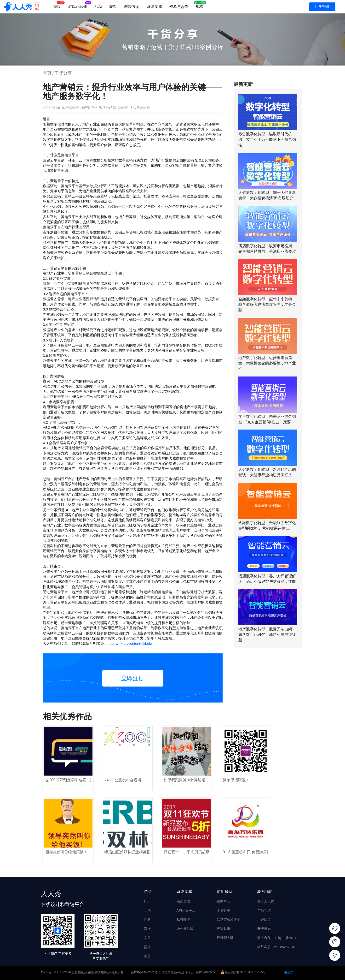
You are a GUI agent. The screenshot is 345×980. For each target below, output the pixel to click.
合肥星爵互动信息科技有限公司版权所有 (98, 972)
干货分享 (63, 73)
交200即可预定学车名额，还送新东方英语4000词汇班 (68, 780)
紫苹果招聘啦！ (236, 780)
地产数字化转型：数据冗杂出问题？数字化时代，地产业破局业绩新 (267, 635)
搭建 (147, 947)
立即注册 (133, 678)
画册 (147, 956)
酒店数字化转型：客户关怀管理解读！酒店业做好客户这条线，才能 (267, 579)
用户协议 (264, 920)
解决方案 (132, 7)
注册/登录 (322, 7)
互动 (147, 910)
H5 (146, 901)
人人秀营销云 (140, 108)
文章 (147, 938)
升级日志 (264, 929)
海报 (147, 929)
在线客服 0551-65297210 (276, 947)
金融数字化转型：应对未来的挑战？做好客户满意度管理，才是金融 (267, 305)
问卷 (147, 920)
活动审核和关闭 (229, 920)
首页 (47, 73)
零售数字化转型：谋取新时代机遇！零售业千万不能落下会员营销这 (267, 140)
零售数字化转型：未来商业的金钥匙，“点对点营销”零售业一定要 (267, 419)
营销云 (123, 108)
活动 (98, 7)
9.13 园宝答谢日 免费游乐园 (246, 852)
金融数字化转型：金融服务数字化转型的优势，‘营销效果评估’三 (267, 526)
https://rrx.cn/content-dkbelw (130, 643)
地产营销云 (70, 108)
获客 (113, 7)
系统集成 (154, 7)
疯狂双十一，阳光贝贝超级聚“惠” (186, 852)
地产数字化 (89, 108)
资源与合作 (179, 7)
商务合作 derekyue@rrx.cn (277, 938)
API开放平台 (186, 910)
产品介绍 (264, 910)
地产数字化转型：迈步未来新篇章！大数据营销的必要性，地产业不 (267, 363)
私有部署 (183, 920)
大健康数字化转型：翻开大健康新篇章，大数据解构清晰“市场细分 (267, 195)
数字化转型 (108, 108)
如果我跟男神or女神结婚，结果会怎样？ (186, 780)
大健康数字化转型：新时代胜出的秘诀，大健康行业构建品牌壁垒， (267, 472)
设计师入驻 (225, 938)
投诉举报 (224, 929)
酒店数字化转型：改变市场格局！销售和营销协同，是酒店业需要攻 (267, 249)
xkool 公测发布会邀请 (123, 780)
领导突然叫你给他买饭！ (66, 852)
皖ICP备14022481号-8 (146, 972)
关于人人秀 (266, 901)
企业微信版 (185, 929)
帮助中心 (224, 901)
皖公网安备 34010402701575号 (244, 972)
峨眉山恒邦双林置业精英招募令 (127, 852)
